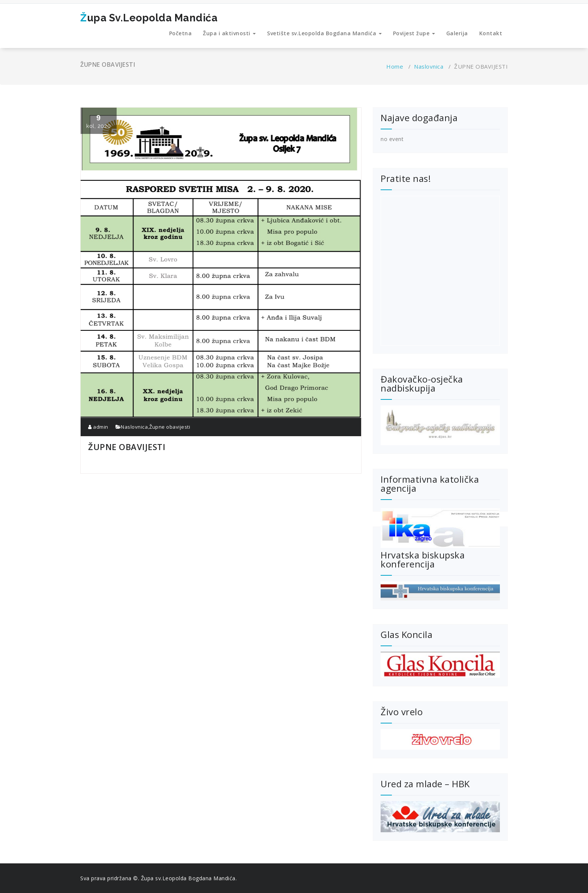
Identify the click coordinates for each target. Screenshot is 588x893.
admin (98, 427)
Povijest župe (414, 33)
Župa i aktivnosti (229, 33)
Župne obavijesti (170, 427)
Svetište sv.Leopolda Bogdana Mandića (324, 33)
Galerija (457, 33)
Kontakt (491, 33)
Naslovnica (429, 66)
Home (395, 66)
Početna (181, 33)
